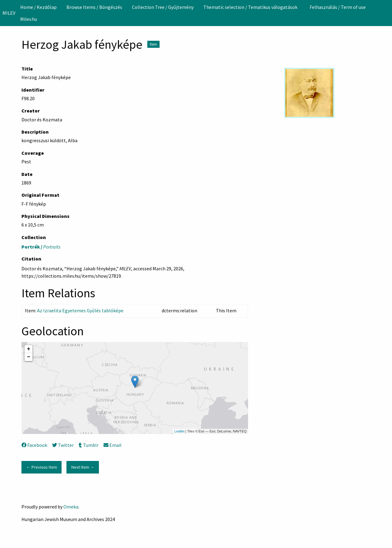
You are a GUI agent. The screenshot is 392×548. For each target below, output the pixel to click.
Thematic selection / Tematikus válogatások (250, 7)
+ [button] (29, 349)
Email (113, 445)
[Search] (387, 13)
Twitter (63, 445)
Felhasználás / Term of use (338, 7)
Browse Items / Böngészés (94, 7)
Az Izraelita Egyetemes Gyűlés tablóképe (80, 310)
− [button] (29, 357)
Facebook (34, 445)
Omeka (71, 507)
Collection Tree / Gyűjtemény (163, 7)
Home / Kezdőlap (38, 7)
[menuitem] (38, 7)
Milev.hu (29, 19)
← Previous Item (41, 467)
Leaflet (179, 431)
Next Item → (83, 467)
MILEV (9, 13)
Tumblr (89, 445)
